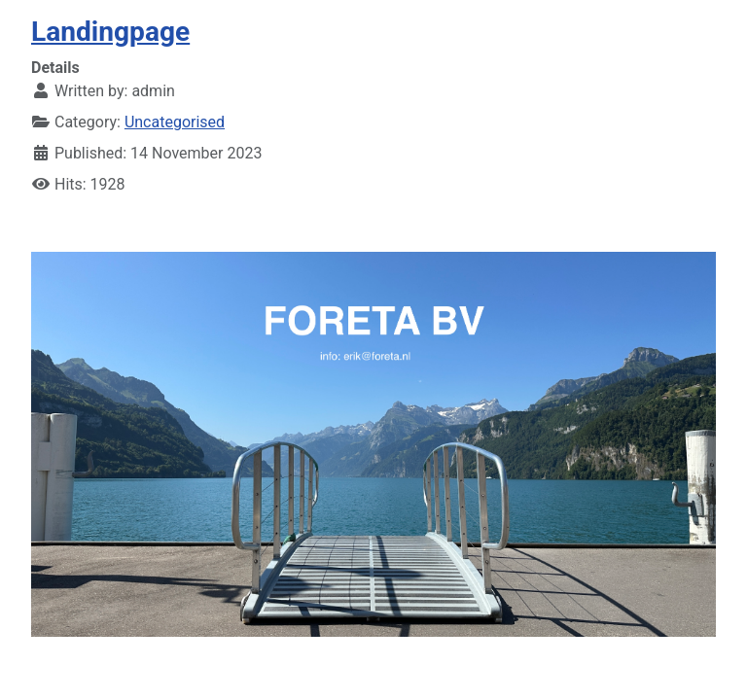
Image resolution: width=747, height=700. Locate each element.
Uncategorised (175, 122)
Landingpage (110, 32)
